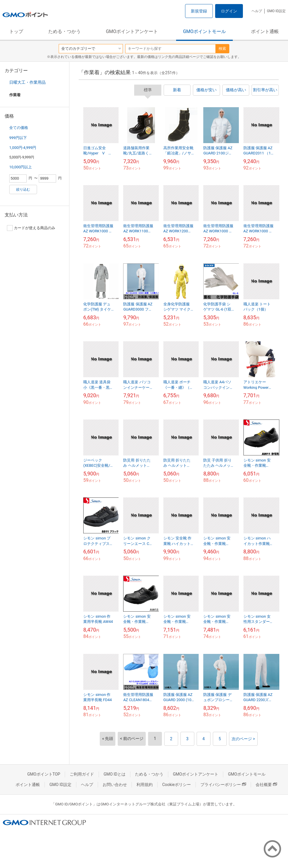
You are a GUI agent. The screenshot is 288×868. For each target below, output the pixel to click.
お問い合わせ (115, 785)
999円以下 (18, 138)
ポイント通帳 (265, 31)
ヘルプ (257, 11)
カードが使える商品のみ (31, 228)
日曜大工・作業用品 (27, 82)
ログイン (229, 11)
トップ (16, 31)
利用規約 (145, 785)
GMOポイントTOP (44, 774)
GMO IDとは (115, 774)
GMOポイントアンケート (132, 31)
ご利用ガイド (82, 774)
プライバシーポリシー (223, 785)
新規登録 (199, 11)
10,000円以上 (21, 167)
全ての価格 (19, 128)
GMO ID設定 (276, 11)
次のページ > (243, 739)
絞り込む (23, 189)
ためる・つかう (64, 31)
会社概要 (266, 785)
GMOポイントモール (204, 31)
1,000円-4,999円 (23, 148)
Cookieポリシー (177, 785)
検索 (222, 49)
